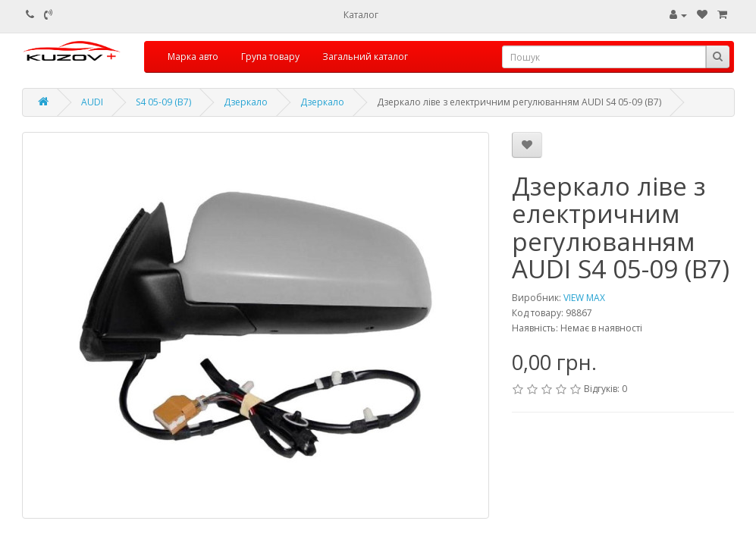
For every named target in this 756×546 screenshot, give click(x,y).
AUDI (92, 102)
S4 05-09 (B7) (163, 102)
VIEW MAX (584, 298)
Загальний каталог (365, 56)
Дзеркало (246, 102)
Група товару (270, 56)
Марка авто (193, 56)
